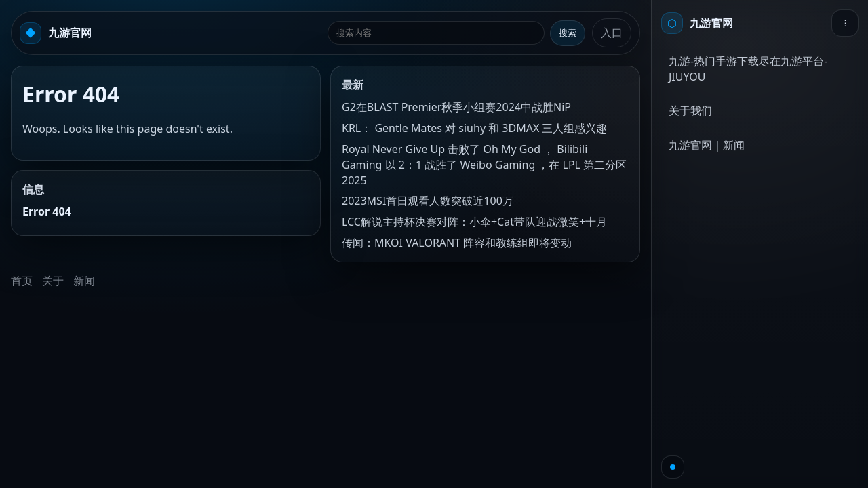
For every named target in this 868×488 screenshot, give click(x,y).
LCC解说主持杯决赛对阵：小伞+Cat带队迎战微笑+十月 (474, 222)
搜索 (568, 33)
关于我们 (690, 110)
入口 (612, 33)
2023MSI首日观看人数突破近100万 (428, 201)
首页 (22, 281)
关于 (53, 281)
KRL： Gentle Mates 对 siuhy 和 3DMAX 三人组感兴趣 (474, 128)
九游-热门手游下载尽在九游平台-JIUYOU (748, 69)
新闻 (84, 281)
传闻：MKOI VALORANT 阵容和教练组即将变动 (457, 243)
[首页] (697, 23)
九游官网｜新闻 (707, 145)
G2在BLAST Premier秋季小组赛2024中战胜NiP (456, 107)
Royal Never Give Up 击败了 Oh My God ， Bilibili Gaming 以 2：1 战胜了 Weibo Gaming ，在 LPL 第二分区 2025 (484, 165)
